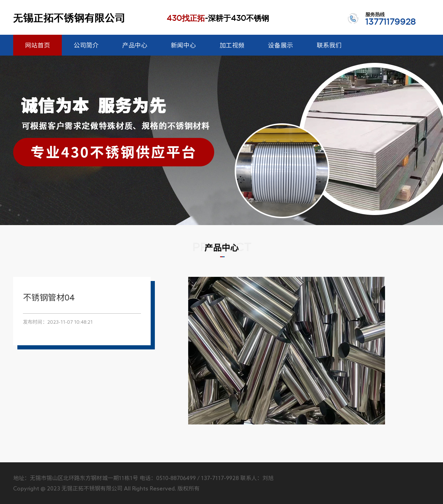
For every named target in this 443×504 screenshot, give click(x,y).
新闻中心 (183, 45)
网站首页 (37, 45)
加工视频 (232, 45)
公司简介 (86, 45)
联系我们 (329, 45)
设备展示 (281, 45)
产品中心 (135, 45)
